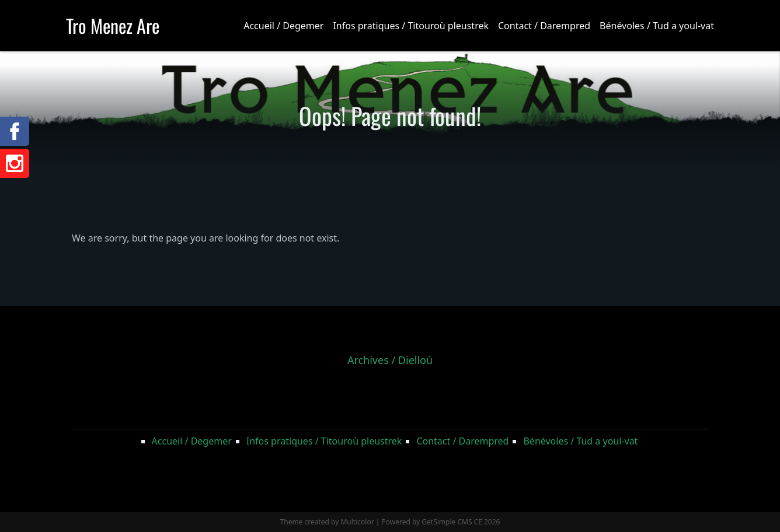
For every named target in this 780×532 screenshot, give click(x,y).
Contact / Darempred (544, 26)
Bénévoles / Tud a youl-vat (657, 26)
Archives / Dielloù (390, 360)
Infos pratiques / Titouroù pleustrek (411, 26)
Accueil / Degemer (283, 26)
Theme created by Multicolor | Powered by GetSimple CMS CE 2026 (390, 522)
